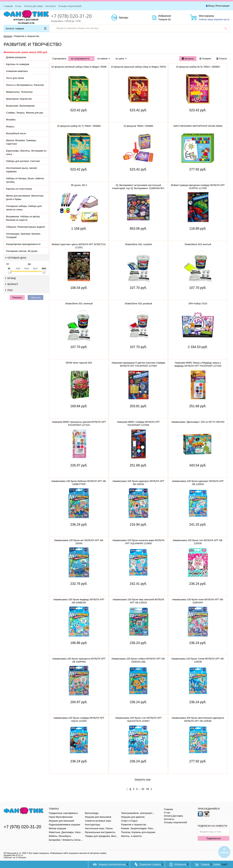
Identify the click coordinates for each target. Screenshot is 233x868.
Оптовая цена (16, 258)
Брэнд (11, 278)
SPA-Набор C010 (198, 304)
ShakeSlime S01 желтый (198, 244)
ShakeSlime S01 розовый (138, 304)
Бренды (128, 18)
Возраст (12, 284)
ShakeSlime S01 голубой (138, 244)
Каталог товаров (26, 29)
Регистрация (222, 6)
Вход (211, 6)
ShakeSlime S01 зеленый (79, 304)
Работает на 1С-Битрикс (15, 857)
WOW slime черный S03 (79, 363)
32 (143, 789)
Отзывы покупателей (70, 6)
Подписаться (214, 838)
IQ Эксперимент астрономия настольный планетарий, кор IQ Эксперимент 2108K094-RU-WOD (138, 188)
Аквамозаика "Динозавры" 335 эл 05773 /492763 (198, 422)
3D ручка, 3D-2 (79, 185)
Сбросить (35, 297)
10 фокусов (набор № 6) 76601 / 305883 (198, 67)
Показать (17, 297)
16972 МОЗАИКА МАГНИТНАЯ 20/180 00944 (198, 126)
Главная (8, 6)
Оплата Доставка (33, 6)
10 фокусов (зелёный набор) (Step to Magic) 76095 (79, 67)
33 (148, 789)
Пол (9, 290)
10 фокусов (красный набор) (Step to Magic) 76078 (138, 67)
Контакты (51, 6)
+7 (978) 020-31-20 (71, 16)
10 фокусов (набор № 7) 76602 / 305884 (79, 126)
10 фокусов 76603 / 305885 (138, 126)
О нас (18, 6)
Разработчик (13, 855)
